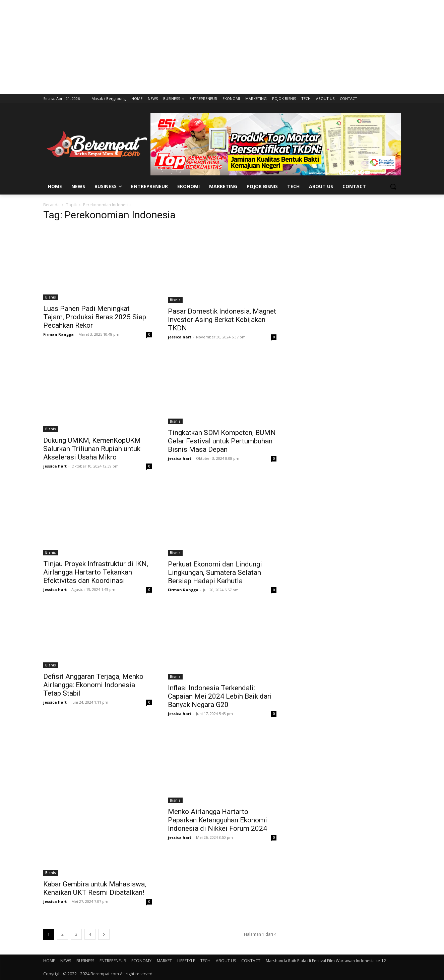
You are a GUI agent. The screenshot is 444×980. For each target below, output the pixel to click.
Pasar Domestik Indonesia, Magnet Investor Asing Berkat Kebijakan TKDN (222, 320)
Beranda (51, 205)
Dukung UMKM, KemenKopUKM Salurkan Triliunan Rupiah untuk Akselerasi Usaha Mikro (92, 449)
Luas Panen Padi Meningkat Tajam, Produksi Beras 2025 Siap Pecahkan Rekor (95, 317)
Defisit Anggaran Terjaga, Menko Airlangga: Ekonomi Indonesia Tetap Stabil (93, 685)
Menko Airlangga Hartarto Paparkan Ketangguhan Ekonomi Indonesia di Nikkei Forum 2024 (217, 820)
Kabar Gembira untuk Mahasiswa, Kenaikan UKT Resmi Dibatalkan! (95, 888)
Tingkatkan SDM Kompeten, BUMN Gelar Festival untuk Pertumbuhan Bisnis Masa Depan (222, 441)
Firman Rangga (58, 334)
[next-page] (104, 934)
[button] (393, 186)
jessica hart (180, 337)
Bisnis (51, 297)
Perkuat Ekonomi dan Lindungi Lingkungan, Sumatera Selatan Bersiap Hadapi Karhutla (215, 573)
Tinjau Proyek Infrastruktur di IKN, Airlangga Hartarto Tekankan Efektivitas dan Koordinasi (96, 572)
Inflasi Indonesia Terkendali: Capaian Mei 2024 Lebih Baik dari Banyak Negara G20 (220, 696)
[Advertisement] (222, 47)
